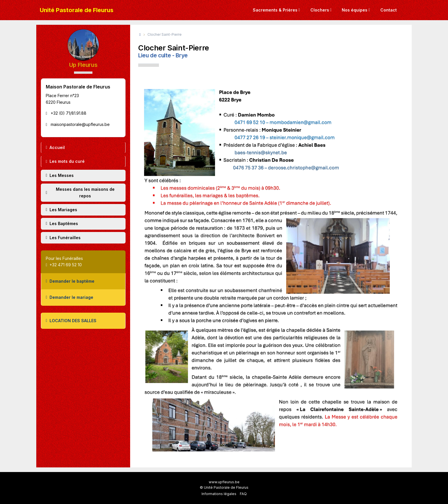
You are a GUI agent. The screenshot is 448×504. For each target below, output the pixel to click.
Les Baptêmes (62, 223)
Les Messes (60, 175)
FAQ (243, 494)
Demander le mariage (70, 297)
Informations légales (219, 494)
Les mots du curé (65, 161)
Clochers (320, 10)
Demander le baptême (70, 281)
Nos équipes (355, 10)
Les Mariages (61, 210)
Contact (389, 10)
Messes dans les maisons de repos (80, 192)
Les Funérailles (63, 238)
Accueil (55, 147)
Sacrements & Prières (275, 10)
